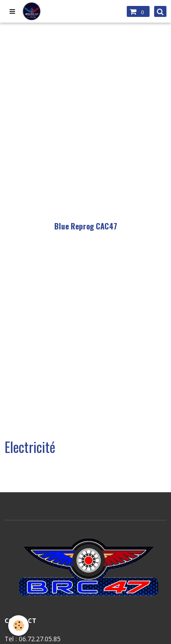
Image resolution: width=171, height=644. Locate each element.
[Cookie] (18, 625)
